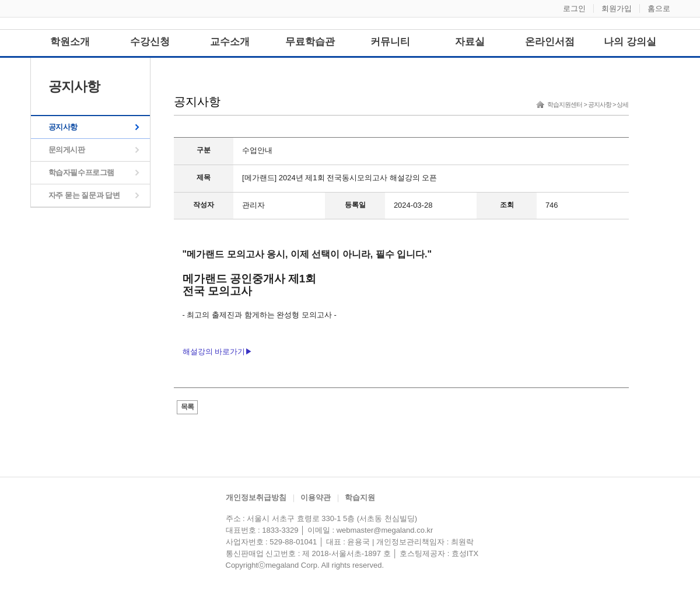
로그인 (574, 8)
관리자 (253, 205)
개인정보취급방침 (256, 497)
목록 (188, 407)
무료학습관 (310, 42)
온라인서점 (550, 42)
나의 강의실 (630, 42)
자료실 (470, 42)
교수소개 (230, 42)
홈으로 (659, 8)
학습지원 (360, 497)
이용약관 (316, 497)
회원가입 (617, 8)
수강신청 (150, 42)
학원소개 (70, 42)
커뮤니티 (390, 42)
